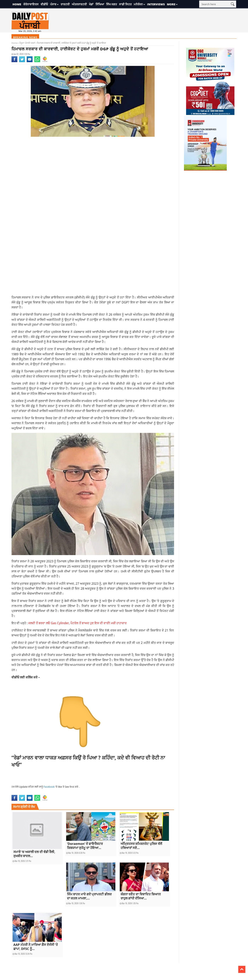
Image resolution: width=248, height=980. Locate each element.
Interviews (156, 4)
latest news (120, 793)
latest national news (104, 793)
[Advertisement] (93, 168)
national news (133, 793)
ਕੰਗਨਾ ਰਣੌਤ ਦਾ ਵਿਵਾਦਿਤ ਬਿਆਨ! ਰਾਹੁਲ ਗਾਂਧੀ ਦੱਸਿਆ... (141, 896)
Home (17, 4)
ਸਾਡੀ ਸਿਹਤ (125, 4)
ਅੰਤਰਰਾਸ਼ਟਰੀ (79, 4)
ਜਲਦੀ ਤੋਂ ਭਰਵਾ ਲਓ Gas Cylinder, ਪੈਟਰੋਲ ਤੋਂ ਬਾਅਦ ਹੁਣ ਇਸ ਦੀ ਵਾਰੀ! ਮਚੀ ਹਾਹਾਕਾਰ (77, 623)
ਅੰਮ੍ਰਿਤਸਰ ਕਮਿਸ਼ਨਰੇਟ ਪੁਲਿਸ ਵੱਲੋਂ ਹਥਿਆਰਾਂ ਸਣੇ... (141, 846)
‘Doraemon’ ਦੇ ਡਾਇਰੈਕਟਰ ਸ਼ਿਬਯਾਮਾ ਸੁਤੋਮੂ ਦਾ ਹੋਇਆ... (85, 846)
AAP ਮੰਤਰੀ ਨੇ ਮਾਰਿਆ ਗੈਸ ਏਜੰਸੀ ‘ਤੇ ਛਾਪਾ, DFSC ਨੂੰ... (36, 947)
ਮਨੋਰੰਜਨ (138, 4)
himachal (74, 793)
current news (41, 793)
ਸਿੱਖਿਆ (100, 4)
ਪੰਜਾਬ (53, 4)
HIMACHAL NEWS (86, 793)
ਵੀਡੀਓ (44, 4)
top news (158, 793)
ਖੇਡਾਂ (91, 4)
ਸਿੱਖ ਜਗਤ (112, 4)
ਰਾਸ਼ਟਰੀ (65, 4)
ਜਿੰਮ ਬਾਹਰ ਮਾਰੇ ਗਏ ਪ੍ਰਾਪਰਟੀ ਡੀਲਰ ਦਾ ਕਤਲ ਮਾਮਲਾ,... (89, 896)
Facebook (49, 787)
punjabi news (147, 793)
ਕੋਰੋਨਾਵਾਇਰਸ (31, 4)
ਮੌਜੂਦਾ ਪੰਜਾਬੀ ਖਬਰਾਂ (27, 43)
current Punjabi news (58, 793)
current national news (22, 793)
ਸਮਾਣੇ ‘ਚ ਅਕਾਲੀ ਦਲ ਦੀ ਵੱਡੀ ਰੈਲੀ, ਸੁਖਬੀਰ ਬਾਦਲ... (34, 854)
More (171, 4)
